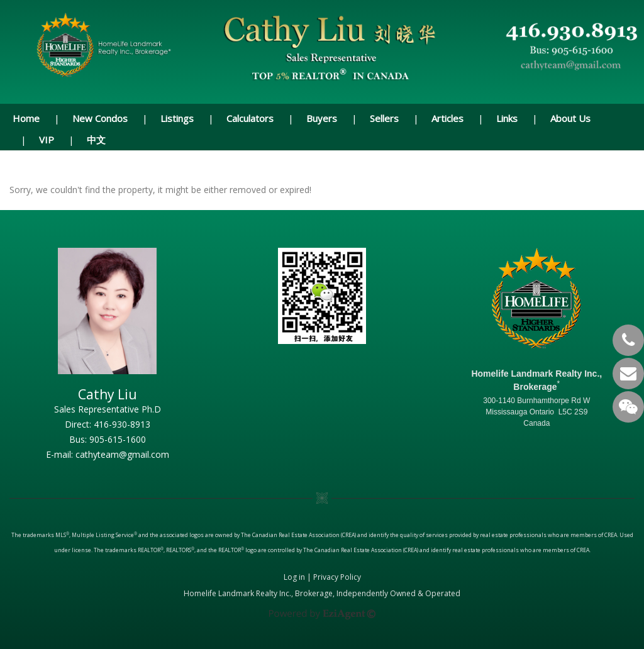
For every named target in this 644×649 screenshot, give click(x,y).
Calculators (250, 118)
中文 (96, 140)
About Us (570, 118)
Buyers (322, 118)
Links (507, 118)
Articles (447, 118)
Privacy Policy (337, 577)
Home (26, 118)
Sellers (384, 118)
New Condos (100, 118)
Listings (177, 118)
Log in (294, 577)
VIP (47, 140)
